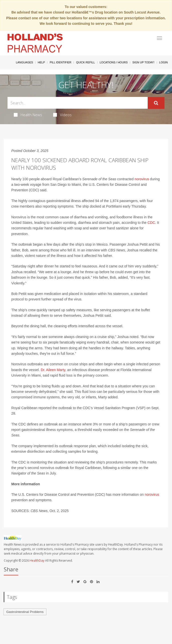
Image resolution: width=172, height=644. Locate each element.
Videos (62, 115)
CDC (151, 223)
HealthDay (37, 560)
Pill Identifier (60, 62)
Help (41, 62)
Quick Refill (85, 62)
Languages (24, 62)
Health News (28, 115)
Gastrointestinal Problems (25, 612)
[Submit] (156, 103)
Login (163, 62)
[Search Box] (78, 103)
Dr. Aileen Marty (53, 370)
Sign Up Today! (143, 62)
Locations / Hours (114, 62)
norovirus (142, 179)
